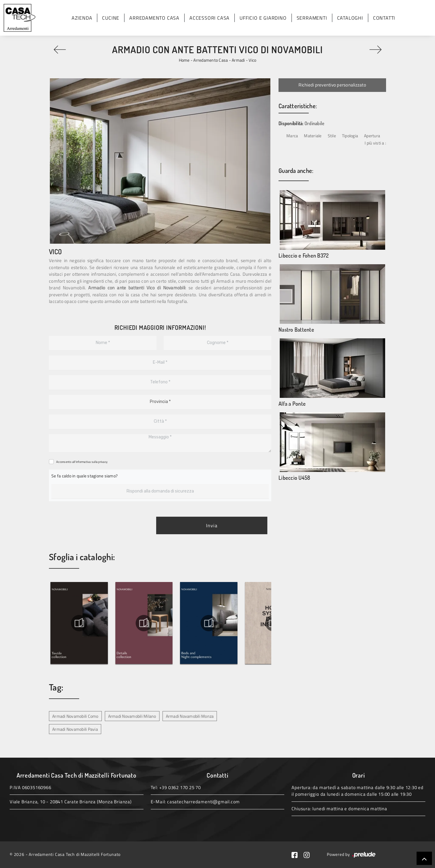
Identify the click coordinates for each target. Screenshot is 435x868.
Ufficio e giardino (263, 18)
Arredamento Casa (154, 18)
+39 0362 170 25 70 (180, 787)
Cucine (111, 18)
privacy (103, 462)
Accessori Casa (209, 18)
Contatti (384, 18)
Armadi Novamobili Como (75, 716)
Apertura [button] (372, 136)
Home (184, 60)
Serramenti (312, 18)
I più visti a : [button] (375, 143)
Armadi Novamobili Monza (190, 716)
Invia (212, 525)
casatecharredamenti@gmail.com (203, 802)
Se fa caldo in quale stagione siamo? (84, 476)
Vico (252, 60)
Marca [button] (292, 136)
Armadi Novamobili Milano (132, 716)
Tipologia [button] (350, 136)
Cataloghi (350, 18)
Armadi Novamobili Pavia (75, 729)
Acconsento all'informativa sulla (82, 462)
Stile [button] (332, 136)
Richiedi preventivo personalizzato (332, 85)
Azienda (82, 18)
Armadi (238, 60)
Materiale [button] (313, 136)
